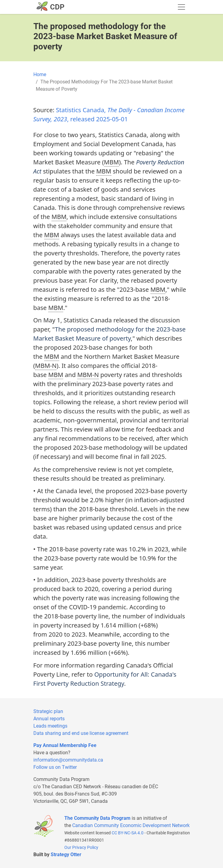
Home (40, 74)
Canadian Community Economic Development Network (131, 825)
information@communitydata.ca (68, 760)
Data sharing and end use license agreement (81, 733)
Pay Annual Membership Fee (65, 745)
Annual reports (49, 719)
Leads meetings (50, 726)
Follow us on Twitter (55, 767)
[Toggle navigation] (181, 7)
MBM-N (46, 366)
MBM (111, 162)
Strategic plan (48, 711)
